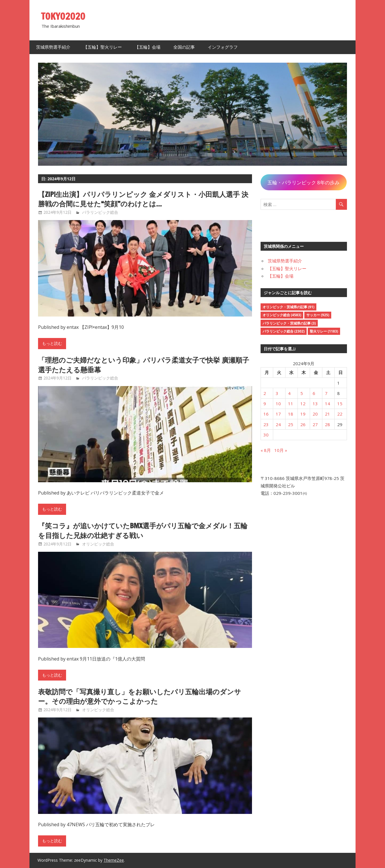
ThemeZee (114, 860)
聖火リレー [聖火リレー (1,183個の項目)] (324, 331)
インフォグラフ (223, 47)
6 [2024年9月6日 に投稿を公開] (314, 393)
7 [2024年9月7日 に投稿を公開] (326, 393)
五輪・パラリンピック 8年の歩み (303, 182)
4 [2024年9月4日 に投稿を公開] (289, 393)
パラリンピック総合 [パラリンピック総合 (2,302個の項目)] (284, 331)
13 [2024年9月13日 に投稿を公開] (315, 404)
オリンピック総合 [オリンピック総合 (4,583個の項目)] (282, 315)
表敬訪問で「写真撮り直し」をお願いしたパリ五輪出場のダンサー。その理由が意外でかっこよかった (140, 697)
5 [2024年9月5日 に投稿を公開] (302, 393)
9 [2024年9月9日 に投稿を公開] (265, 404)
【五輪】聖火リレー (103, 47)
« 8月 (266, 450)
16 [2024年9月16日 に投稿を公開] (266, 414)
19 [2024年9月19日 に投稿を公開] (303, 414)
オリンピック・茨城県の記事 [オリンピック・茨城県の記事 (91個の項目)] (288, 307)
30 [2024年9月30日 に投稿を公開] (266, 435)
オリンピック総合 (98, 544)
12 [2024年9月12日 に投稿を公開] (303, 404)
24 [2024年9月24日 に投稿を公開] (278, 424)
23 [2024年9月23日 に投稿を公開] (266, 424)
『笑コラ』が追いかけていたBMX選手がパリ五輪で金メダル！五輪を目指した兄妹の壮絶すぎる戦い (143, 531)
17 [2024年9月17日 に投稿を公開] (278, 414)
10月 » (281, 450)
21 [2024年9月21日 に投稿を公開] (328, 414)
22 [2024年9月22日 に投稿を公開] (340, 414)
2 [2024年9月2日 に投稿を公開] (265, 393)
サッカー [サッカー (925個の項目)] (318, 315)
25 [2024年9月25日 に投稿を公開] (291, 424)
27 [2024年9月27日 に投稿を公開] (315, 424)
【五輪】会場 (148, 47)
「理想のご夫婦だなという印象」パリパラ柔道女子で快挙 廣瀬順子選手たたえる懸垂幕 (144, 365)
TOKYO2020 (63, 16)
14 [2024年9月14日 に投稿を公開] (328, 404)
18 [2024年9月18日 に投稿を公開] (291, 414)
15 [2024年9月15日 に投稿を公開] (340, 404)
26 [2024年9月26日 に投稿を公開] (303, 424)
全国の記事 (184, 47)
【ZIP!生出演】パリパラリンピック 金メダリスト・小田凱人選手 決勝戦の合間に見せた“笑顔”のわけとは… (143, 199)
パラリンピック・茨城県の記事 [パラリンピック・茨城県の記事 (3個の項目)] (289, 323)
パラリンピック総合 (100, 212)
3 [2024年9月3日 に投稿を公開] (277, 393)
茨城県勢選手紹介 (53, 47)
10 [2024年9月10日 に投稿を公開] (278, 404)
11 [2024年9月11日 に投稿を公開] (291, 404)
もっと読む (52, 343)
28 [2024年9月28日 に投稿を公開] (328, 424)
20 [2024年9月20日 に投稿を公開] (315, 414)
